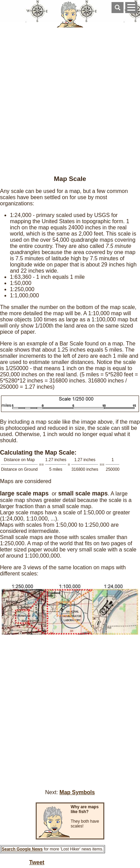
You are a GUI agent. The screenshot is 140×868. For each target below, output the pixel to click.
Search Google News (22, 849)
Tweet (37, 862)
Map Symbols (77, 792)
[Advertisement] (70, 99)
